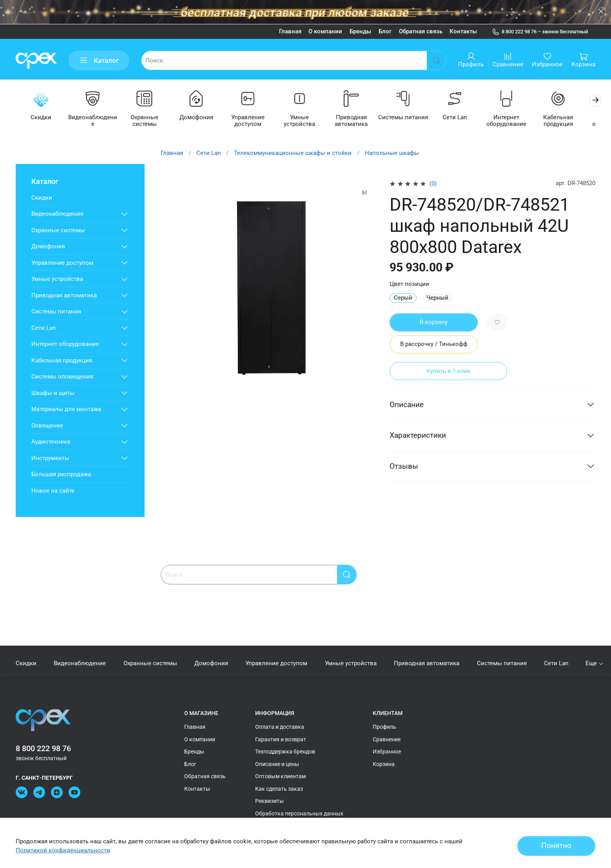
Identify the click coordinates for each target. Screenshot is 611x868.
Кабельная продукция (569, 121)
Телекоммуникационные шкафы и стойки (293, 153)
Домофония (200, 118)
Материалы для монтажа (66, 409)
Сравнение (387, 739)
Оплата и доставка (280, 727)
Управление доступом (253, 121)
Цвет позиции (409, 284)
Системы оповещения (62, 377)
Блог (385, 31)
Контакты (463, 31)
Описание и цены (277, 764)
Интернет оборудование (517, 121)
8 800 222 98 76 (43, 749)
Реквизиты (269, 801)
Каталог (99, 61)
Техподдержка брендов (285, 752)
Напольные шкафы (392, 153)
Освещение (47, 426)
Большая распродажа (61, 475)
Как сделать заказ (279, 789)
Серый (403, 298)
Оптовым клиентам (280, 777)
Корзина (384, 764)
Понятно (556, 846)
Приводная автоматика (358, 121)
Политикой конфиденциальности (63, 850)
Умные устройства (305, 118)
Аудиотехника (51, 442)
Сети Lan (464, 118)
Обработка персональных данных (299, 813)
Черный (437, 298)
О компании (325, 31)
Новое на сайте (53, 491)
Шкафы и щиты (53, 393)
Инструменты (50, 459)
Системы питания (411, 118)
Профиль (384, 727)
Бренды (360, 31)
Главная (290, 31)
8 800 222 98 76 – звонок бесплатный (540, 32)
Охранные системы (147, 121)
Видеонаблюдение (94, 121)
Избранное (387, 752)
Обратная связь (421, 31)
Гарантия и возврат (281, 739)
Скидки (42, 118)
